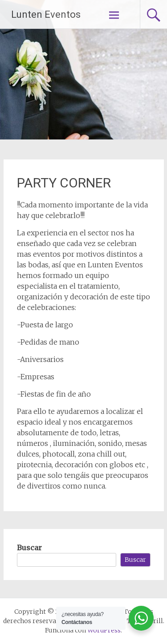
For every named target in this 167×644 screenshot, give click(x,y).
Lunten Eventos (46, 14)
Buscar (29, 548)
